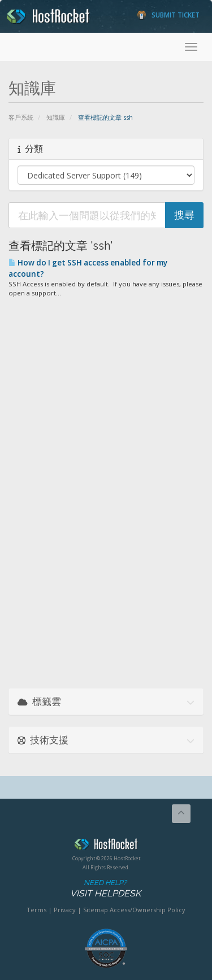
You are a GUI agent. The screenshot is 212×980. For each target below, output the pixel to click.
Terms (36, 910)
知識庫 (56, 117)
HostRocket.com (106, 846)
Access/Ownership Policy (148, 910)
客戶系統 (21, 117)
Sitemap (96, 910)
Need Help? (105, 889)
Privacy (65, 910)
